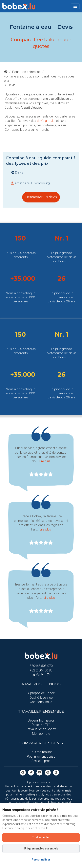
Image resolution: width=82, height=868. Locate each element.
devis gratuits (46, 121)
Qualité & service (41, 698)
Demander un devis (41, 197)
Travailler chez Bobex (41, 729)
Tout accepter (41, 837)
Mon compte (41, 734)
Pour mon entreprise (26, 72)
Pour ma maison (41, 752)
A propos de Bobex (41, 693)
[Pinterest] (48, 772)
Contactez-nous (41, 702)
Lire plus (45, 461)
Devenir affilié (41, 725)
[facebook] (23, 772)
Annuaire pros (41, 761)
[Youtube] (39, 772)
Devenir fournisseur (41, 720)
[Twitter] (31, 772)
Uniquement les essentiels (41, 848)
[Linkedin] (56, 772)
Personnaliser (41, 860)
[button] (75, 6)
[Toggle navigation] (75, 6)
